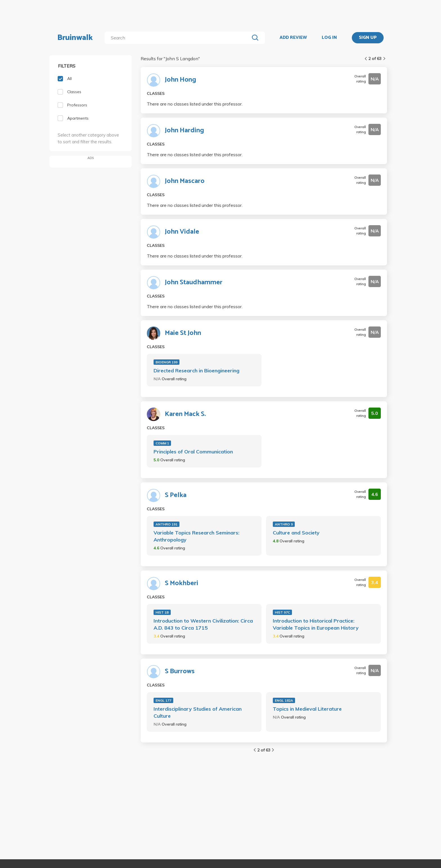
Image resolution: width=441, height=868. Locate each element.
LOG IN (329, 38)
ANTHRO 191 (166, 524)
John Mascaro (185, 181)
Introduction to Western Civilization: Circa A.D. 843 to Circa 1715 (203, 624)
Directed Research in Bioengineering (196, 371)
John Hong (180, 80)
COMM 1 (162, 443)
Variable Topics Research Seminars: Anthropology (196, 536)
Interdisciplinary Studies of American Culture (198, 712)
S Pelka (176, 495)
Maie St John (183, 333)
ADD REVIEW (293, 38)
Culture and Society (296, 533)
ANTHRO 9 (284, 524)
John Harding (184, 131)
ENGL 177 (163, 700)
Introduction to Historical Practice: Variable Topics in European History (316, 624)
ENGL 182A (284, 700)
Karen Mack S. (185, 414)
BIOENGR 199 (166, 362)
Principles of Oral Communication (193, 452)
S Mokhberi (182, 583)
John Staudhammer (194, 283)
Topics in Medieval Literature (307, 709)
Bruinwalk (75, 38)
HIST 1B (162, 612)
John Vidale (182, 232)
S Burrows (180, 672)
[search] (178, 38)
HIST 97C (282, 612)
